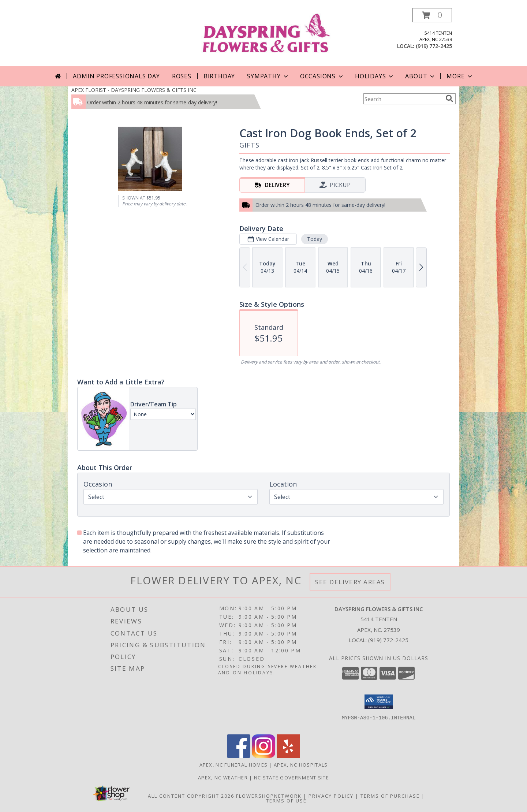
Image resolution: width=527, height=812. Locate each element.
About (421, 76)
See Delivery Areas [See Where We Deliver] (350, 582)
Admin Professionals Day (116, 76)
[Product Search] (403, 99)
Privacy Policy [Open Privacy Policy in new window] (331, 796)
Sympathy (268, 76)
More (460, 76)
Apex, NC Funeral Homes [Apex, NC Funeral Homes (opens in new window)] (234, 765)
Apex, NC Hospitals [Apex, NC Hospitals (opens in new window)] (301, 765)
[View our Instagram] (263, 756)
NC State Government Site (291, 778)
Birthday (219, 76)
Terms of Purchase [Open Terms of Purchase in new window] (390, 796)
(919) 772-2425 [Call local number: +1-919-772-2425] (434, 46)
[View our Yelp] (288, 756)
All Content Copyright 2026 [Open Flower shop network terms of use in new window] (191, 796)
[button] (432, 15)
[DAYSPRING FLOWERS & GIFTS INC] (266, 32)
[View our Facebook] (239, 756)
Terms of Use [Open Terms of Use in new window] (286, 801)
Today (315, 239)
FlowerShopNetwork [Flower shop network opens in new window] (269, 796)
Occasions (322, 76)
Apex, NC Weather (223, 778)
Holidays (375, 76)
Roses (182, 76)
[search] (449, 98)
